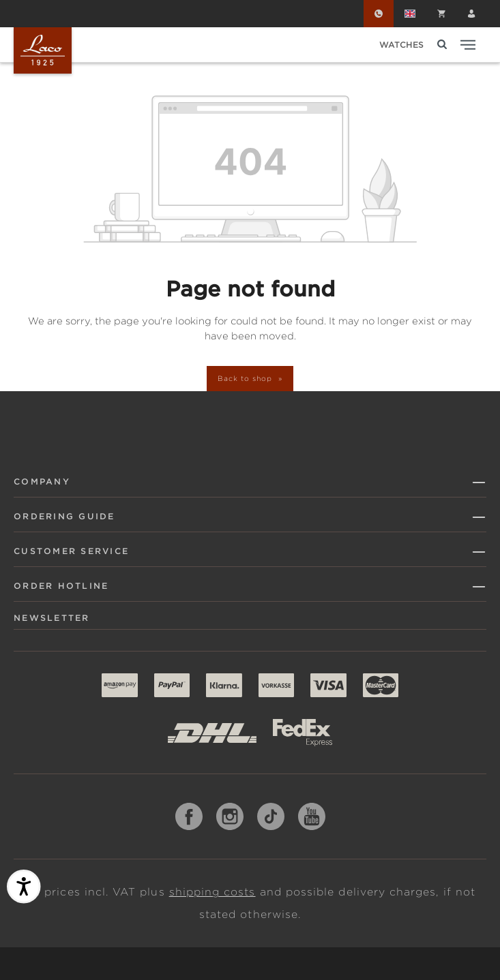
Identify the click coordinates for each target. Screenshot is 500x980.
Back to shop (246, 378)
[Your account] (471, 14)
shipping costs (212, 892)
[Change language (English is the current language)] (410, 14)
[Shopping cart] (441, 14)
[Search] (442, 45)
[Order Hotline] (379, 14)
